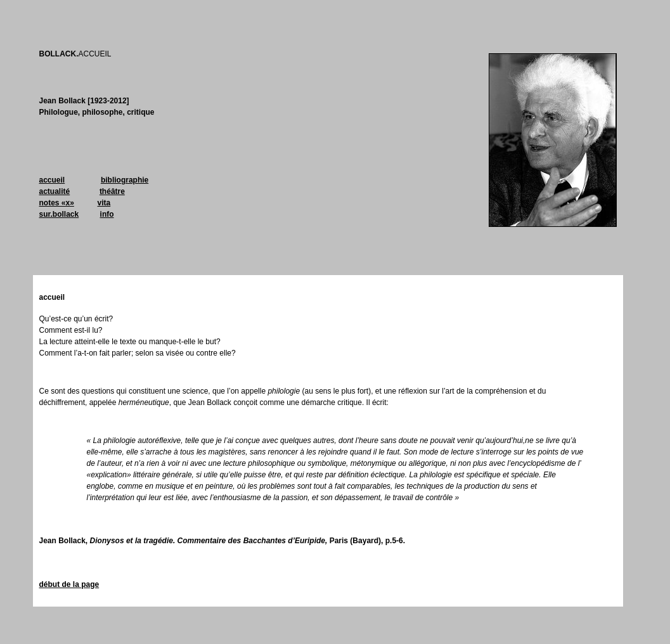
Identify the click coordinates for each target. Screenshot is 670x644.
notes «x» (57, 203)
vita (104, 203)
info (107, 214)
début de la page (69, 584)
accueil (52, 180)
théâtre (112, 191)
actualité (55, 191)
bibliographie (125, 180)
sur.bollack (59, 214)
